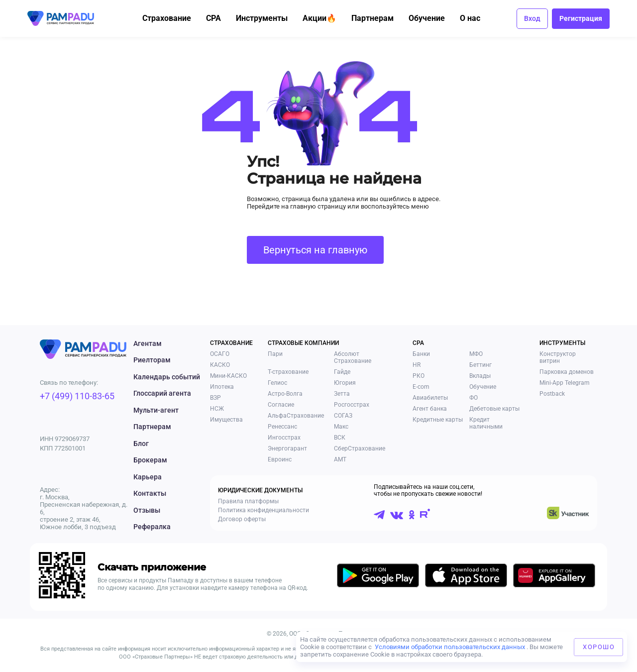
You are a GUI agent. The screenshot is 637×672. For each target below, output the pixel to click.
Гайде (342, 372)
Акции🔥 (325, 18)
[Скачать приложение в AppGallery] (554, 577)
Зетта (342, 394)
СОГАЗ (343, 416)
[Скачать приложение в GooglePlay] (378, 577)
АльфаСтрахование (296, 416)
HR (417, 365)
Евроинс (280, 459)
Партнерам (378, 18)
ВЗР (215, 398)
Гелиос (277, 383)
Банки (421, 354)
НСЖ (217, 409)
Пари (275, 354)
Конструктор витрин (558, 357)
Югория (345, 383)
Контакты (150, 493)
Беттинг (480, 365)
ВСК (340, 438)
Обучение (432, 18)
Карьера (148, 477)
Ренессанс (282, 427)
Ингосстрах (284, 438)
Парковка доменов (567, 372)
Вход (532, 18)
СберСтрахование (360, 448)
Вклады (480, 376)
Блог (141, 444)
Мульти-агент (156, 410)
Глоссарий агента (162, 393)
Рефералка (152, 527)
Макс (341, 427)
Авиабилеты (430, 398)
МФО (476, 354)
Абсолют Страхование (353, 357)
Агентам (148, 343)
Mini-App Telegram (565, 383)
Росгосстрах (352, 405)
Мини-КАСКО (228, 376)
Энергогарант (287, 448)
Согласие (281, 405)
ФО (474, 398)
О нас (476, 18)
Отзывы (147, 510)
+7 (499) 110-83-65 (77, 396)
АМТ (340, 459)
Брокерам (150, 460)
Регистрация (581, 18)
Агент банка (430, 409)
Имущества (226, 420)
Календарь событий (167, 377)
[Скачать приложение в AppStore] (466, 577)
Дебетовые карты (494, 409)
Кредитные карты (438, 420)
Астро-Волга (285, 394)
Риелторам (152, 360)
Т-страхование (288, 372)
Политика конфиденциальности (264, 510)
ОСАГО (220, 354)
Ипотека (222, 387)
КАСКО (220, 365)
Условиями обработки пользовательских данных (450, 647)
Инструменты (267, 18)
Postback (552, 394)
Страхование (172, 18)
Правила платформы (248, 501)
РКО (419, 376)
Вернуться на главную (315, 250)
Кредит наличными (486, 423)
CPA (219, 18)
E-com (421, 387)
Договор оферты (242, 519)
